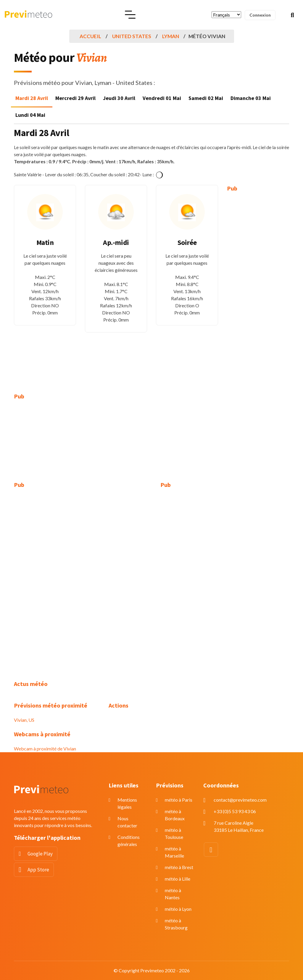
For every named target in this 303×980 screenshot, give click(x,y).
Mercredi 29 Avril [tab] (75, 98)
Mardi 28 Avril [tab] (32, 98)
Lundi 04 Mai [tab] (30, 115)
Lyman (171, 36)
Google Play (40, 854)
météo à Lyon (178, 909)
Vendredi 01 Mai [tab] (162, 98)
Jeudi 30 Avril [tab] (119, 98)
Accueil (90, 36)
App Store (38, 870)
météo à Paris (179, 800)
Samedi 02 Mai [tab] (206, 98)
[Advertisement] (258, 288)
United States (132, 36)
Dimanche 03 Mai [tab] (251, 98)
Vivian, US (24, 720)
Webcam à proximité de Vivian (45, 749)
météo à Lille (178, 879)
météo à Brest (179, 867)
